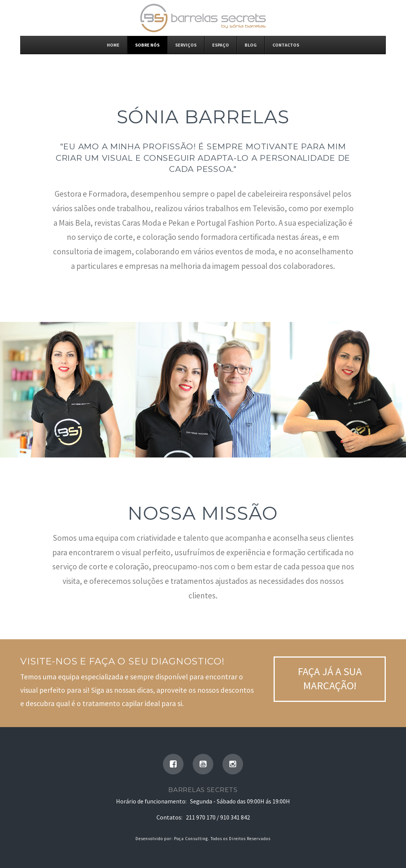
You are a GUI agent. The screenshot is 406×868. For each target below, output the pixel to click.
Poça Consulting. (192, 839)
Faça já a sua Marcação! (330, 678)
